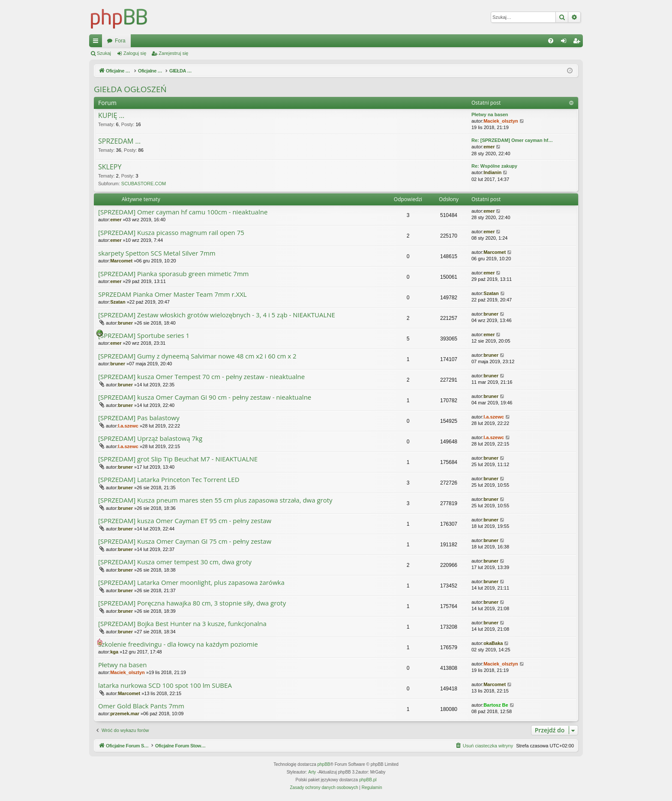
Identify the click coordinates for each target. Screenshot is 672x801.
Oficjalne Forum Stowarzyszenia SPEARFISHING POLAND (175, 41)
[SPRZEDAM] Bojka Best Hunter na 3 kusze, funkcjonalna (182, 624)
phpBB (324, 764)
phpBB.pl (368, 780)
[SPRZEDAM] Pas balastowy (139, 418)
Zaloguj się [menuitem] (565, 42)
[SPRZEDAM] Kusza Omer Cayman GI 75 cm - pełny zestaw (185, 541)
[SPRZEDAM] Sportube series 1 (144, 336)
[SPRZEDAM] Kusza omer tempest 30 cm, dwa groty (175, 562)
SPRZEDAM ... (119, 142)
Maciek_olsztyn (501, 121)
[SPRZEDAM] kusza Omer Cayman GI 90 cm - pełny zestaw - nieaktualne (205, 397)
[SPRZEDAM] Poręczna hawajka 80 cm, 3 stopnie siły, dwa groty (192, 603)
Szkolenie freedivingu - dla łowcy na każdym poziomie (178, 644)
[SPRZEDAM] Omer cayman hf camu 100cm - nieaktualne (183, 212)
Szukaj (104, 53)
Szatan (118, 302)
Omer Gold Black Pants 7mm (141, 706)
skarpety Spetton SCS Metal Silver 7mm (157, 253)
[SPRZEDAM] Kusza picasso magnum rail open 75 (171, 233)
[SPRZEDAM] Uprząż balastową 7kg (150, 438)
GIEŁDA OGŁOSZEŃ (130, 89)
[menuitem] (551, 41)
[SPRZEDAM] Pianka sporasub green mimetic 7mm (173, 274)
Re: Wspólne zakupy (494, 166)
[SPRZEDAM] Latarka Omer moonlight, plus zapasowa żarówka (191, 583)
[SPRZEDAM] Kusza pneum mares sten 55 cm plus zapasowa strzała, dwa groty (215, 500)
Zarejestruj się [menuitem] (578, 42)
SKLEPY (110, 167)
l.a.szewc (128, 426)
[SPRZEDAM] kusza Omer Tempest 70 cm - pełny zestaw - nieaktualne (201, 377)
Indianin (492, 172)
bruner (125, 323)
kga (114, 652)
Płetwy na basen (490, 114)
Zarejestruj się (173, 53)
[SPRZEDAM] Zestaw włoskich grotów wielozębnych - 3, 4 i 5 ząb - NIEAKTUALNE (217, 315)
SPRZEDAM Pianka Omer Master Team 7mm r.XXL (172, 294)
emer (489, 147)
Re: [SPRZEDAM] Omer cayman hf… (512, 140)
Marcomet (121, 261)
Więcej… (97, 42)
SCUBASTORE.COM (144, 184)
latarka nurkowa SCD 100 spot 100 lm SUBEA (165, 685)
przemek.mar (125, 714)
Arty (312, 772)
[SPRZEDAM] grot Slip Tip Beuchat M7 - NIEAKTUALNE (178, 459)
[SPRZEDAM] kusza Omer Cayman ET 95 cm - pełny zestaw (185, 521)
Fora (266, 41)
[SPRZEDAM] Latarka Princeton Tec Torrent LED (169, 480)
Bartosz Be (496, 705)
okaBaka (493, 643)
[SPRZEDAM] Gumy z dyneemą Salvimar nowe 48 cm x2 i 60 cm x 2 (197, 356)
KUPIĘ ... (111, 116)
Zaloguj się (135, 53)
